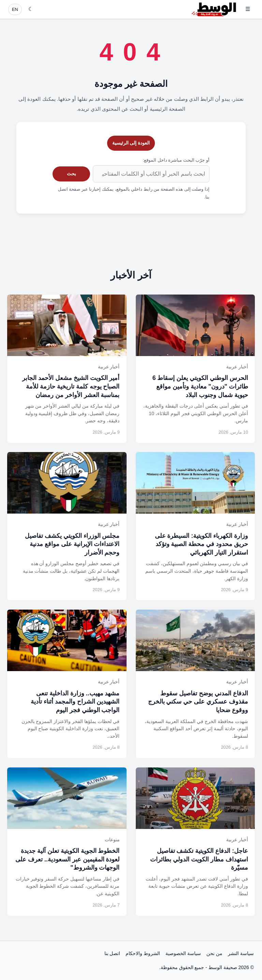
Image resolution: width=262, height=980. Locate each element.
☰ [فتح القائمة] (248, 9)
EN (15, 9)
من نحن (214, 953)
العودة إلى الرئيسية (131, 143)
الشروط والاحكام (143, 953)
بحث (71, 174)
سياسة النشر (241, 953)
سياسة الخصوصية (183, 953)
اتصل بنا (112, 953)
